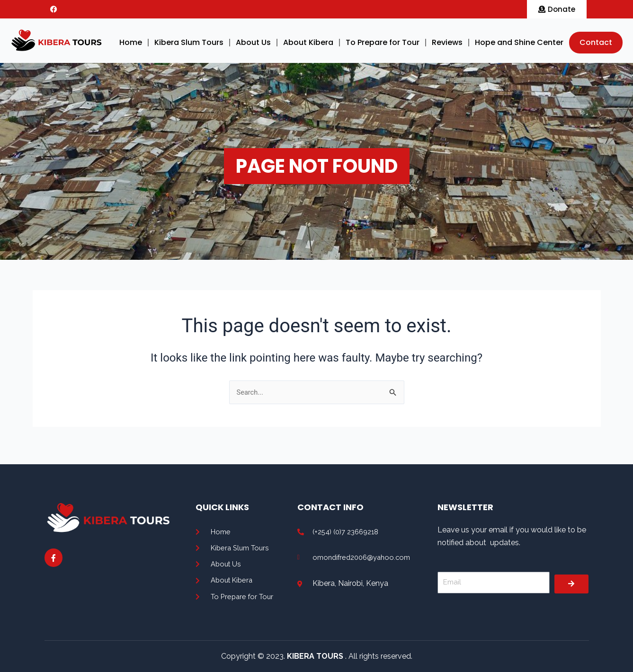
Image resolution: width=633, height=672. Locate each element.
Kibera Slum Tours (189, 42)
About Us (253, 42)
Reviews (447, 42)
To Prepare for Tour (383, 42)
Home (131, 42)
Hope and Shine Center (519, 42)
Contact (596, 42)
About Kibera (308, 42)
